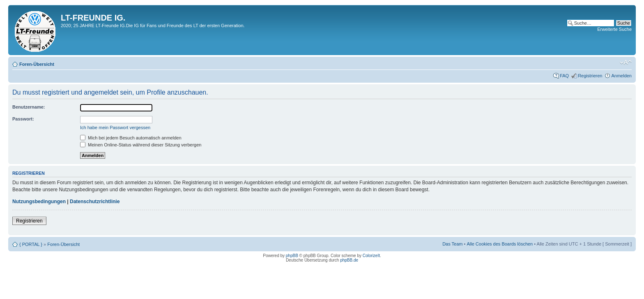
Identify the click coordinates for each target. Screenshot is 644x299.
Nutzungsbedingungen (39, 202)
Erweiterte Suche (614, 29)
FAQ (564, 76)
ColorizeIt (371, 256)
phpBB (292, 256)
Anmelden (621, 76)
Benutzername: (29, 107)
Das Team (452, 244)
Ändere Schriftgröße (626, 63)
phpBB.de (349, 260)
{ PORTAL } (31, 244)
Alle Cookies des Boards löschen (500, 244)
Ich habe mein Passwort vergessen (115, 127)
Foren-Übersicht (37, 64)
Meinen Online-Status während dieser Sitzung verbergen (141, 145)
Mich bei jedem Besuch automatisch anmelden (131, 138)
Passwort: (23, 119)
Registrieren (590, 76)
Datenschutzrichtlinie (95, 202)
